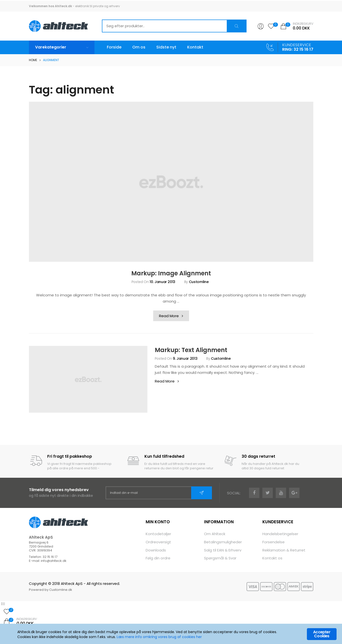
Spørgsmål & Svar (220, 558)
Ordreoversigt (158, 542)
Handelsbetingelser (280, 534)
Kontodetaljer (158, 534)
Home (33, 60)
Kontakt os (272, 558)
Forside (114, 47)
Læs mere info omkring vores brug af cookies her (159, 637)
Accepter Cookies (322, 634)
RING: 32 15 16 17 (298, 49)
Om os (139, 47)
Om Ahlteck (215, 534)
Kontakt (195, 47)
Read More (174, 317)
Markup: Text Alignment (191, 350)
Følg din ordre (158, 558)
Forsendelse (274, 542)
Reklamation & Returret (284, 550)
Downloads (156, 550)
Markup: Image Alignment (171, 273)
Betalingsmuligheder (223, 542)
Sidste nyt (166, 47)
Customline (199, 282)
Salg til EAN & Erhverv (223, 550)
